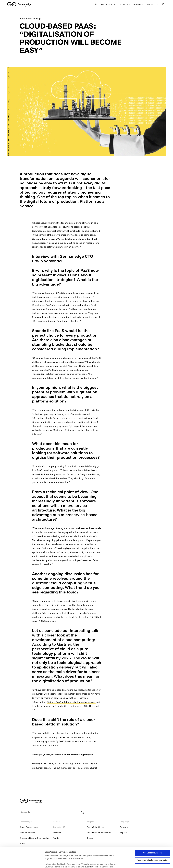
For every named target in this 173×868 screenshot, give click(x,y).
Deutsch (124, 827)
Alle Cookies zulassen (152, 834)
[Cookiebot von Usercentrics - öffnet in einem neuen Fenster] (16, 863)
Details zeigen (51, 863)
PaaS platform (67, 737)
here (94, 768)
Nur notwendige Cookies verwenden (152, 841)
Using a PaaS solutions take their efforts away (71, 702)
